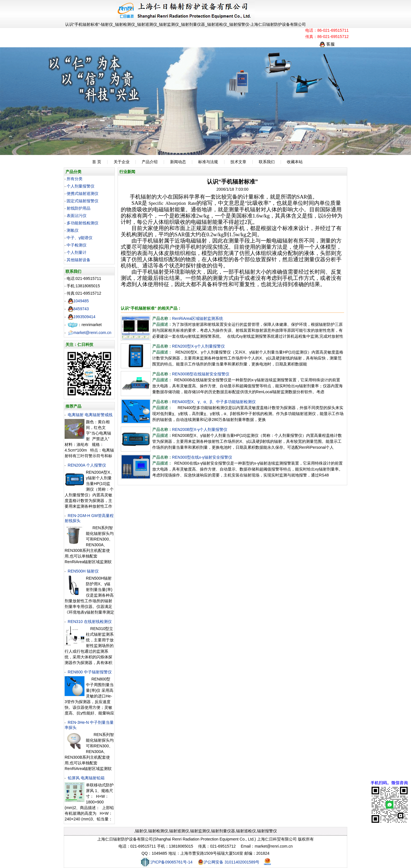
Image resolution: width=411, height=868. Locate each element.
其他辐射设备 (79, 260)
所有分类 (75, 179)
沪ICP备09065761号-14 (166, 862)
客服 (327, 44)
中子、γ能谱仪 (80, 238)
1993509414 (82, 317)
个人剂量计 (77, 252)
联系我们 (267, 162)
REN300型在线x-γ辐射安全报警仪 (202, 457)
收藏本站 (295, 162)
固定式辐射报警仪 (82, 201)
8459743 (78, 309)
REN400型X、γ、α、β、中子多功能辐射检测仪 (214, 402)
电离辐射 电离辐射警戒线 (90, 415)
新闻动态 (178, 162)
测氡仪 (73, 230)
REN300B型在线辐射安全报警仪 (201, 374)
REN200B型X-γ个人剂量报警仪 (200, 429)
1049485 (78, 301)
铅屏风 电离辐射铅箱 (86, 778)
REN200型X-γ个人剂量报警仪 (198, 346)
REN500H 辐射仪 (83, 571)
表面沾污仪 (77, 216)
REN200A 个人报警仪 (87, 465)
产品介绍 (150, 162)
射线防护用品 (79, 208)
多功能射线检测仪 (82, 223)
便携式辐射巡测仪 (82, 193)
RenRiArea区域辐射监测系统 (198, 318)
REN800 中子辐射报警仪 (90, 672)
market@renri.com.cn (90, 333)
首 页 (97, 162)
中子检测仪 (77, 245)
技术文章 (238, 162)
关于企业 (122, 162)
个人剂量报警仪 (80, 186)
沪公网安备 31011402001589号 (229, 862)
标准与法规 (208, 162)
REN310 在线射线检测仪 (90, 622)
